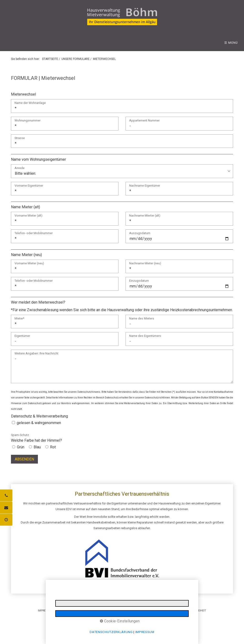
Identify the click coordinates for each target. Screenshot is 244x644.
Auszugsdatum (140, 233)
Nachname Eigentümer (145, 186)
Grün (21, 447)
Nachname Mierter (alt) (145, 216)
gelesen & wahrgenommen (39, 423)
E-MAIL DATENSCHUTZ (144, 610)
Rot (53, 447)
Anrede (20, 168)
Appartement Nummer (144, 121)
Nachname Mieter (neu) (145, 264)
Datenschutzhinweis (89, 392)
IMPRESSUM (46, 610)
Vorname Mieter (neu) (29, 264)
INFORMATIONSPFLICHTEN (110, 610)
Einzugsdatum (139, 281)
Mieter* (19, 319)
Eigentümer (22, 336)
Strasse (20, 138)
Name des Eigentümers (145, 336)
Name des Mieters (142, 319)
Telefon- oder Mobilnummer (34, 233)
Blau (37, 447)
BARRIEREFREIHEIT (195, 610)
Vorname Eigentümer (29, 186)
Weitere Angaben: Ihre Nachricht (36, 354)
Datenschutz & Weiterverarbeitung (39, 416)
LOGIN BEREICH (171, 610)
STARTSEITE (50, 59)
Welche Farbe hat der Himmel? (36, 438)
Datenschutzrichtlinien (157, 398)
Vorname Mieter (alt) (28, 216)
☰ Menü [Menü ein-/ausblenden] (231, 43)
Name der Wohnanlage (30, 103)
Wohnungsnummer (28, 121)
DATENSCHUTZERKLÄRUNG (73, 610)
